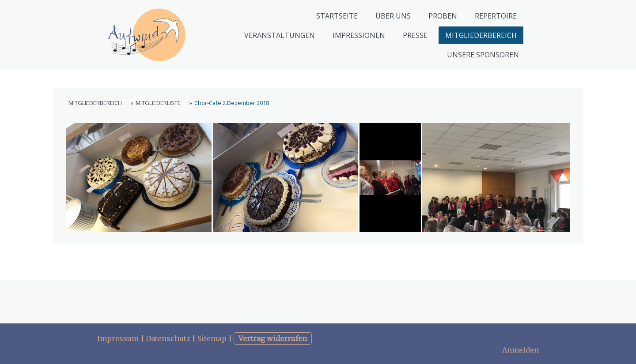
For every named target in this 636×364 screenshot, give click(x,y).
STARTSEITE (337, 16)
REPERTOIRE (496, 16)
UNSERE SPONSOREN (483, 55)
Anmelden (521, 350)
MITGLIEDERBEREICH (481, 35)
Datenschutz (168, 338)
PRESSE (415, 35)
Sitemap (212, 338)
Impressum (118, 338)
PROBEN (443, 16)
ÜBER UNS (393, 16)
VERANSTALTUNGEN (280, 35)
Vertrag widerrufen (273, 338)
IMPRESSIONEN (359, 35)
